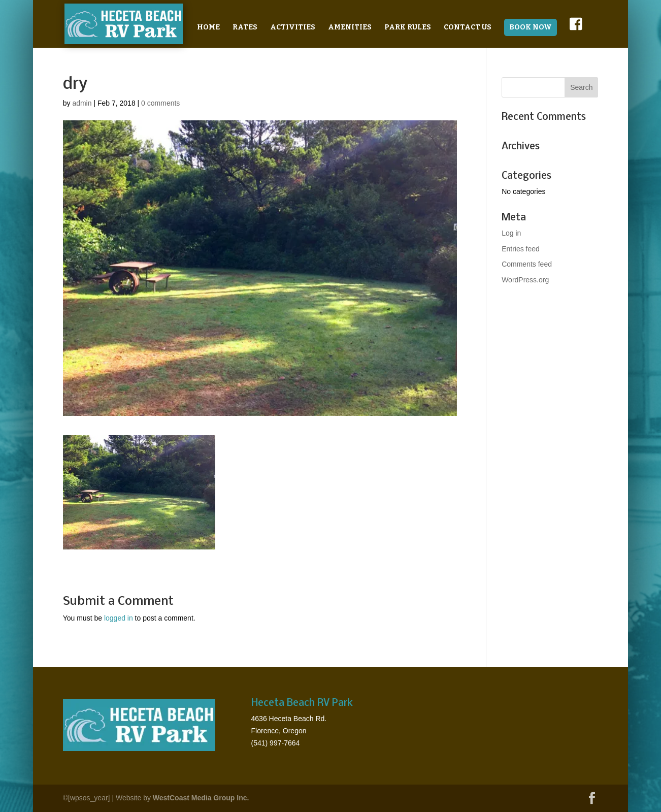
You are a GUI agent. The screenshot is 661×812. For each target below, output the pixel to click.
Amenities (350, 28)
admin (82, 103)
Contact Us (468, 28)
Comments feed (527, 264)
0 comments (160, 103)
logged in (119, 618)
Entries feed (521, 249)
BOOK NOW (531, 27)
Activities (293, 28)
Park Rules (408, 28)
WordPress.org (525, 280)
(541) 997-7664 (276, 743)
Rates (245, 28)
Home (208, 28)
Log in (511, 233)
